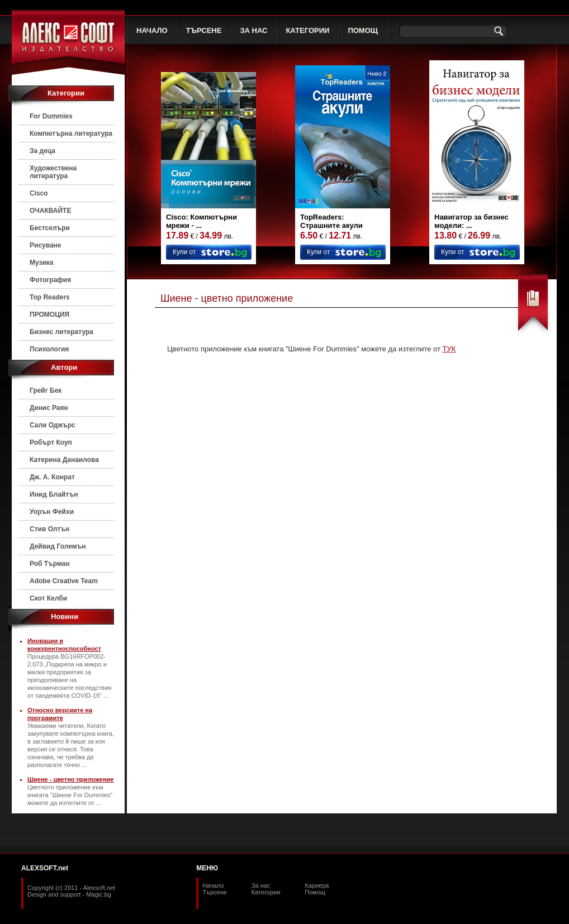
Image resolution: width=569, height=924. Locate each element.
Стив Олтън (49, 529)
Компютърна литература (71, 134)
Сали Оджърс (53, 425)
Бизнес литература (61, 332)
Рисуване (46, 245)
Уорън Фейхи (52, 512)
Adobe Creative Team (64, 581)
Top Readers (50, 297)
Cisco (39, 193)
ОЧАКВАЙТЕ (50, 211)
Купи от (184, 252)
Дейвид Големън (58, 546)
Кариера (317, 885)
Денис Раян (49, 408)
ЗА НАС (253, 30)
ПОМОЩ (363, 30)
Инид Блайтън (54, 494)
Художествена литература (53, 172)
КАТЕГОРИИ (307, 30)
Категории (266, 892)
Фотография (50, 280)
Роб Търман (50, 564)
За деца (42, 151)
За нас (261, 885)
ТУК (449, 349)
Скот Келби (48, 598)
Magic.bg (99, 894)
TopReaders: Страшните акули (331, 221)
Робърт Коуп (51, 442)
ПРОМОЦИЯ (49, 315)
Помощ (315, 892)
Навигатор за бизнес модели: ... (471, 221)
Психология (49, 349)
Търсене (215, 892)
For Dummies (51, 116)
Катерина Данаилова (64, 460)
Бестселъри (50, 228)
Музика (42, 263)
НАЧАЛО (152, 30)
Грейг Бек (46, 390)
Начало (213, 885)
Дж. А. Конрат (52, 477)
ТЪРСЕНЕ (204, 30)
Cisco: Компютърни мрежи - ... (201, 221)
